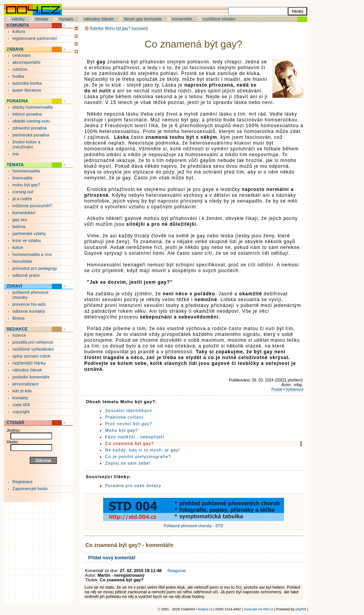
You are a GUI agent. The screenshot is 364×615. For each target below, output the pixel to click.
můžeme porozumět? (32, 206)
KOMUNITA (18, 25)
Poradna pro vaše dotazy (133, 486)
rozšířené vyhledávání (33, 349)
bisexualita (22, 178)
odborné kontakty (29, 311)
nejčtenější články (29, 363)
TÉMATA (15, 165)
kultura (19, 31)
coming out (23, 192)
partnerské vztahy (29, 233)
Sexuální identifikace (129, 411)
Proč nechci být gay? (129, 424)
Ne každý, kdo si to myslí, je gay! (143, 450)
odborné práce (26, 275)
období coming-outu (31, 121)
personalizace (26, 384)
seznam (140, 28)
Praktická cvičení (124, 417)
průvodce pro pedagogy (35, 268)
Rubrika (96, 28)
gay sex (20, 220)
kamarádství (24, 213)
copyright (21, 412)
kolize (18, 247)
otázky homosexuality (33, 107)
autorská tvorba (27, 83)
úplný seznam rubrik (31, 356)
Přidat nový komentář (112, 558)
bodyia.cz (205, 609)
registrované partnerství (35, 38)
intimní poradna (27, 114)
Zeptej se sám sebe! (128, 463)
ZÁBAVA (15, 49)
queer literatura (27, 90)
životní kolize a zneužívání (26, 144)
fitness (19, 318)
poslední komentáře (31, 377)
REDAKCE (17, 329)
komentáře (182, 19)
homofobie (22, 261)
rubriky (18, 19)
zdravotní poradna (30, 128)
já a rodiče (22, 199)
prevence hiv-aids (29, 304)
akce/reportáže (26, 62)
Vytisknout (294, 389)
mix (16, 154)
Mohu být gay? (118, 28)
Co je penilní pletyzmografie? (138, 457)
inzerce (19, 335)
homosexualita (26, 171)
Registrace (23, 482)
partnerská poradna (31, 135)
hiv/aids (66, 19)
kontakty (20, 398)
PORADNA (17, 101)
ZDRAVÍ (14, 286)
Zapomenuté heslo (30, 489)
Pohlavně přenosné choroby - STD (194, 524)
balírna (19, 227)
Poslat (277, 389)
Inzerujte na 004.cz (259, 609)
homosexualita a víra (32, 254)
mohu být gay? (26, 185)
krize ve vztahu (26, 240)
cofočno (20, 69)
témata (42, 19)
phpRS (301, 609)
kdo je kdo (22, 391)
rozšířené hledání (219, 19)
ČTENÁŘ (15, 422)
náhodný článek (99, 19)
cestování (21, 55)
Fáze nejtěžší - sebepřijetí (135, 437)
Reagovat (176, 571)
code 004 (21, 405)
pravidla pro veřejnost (33, 342)
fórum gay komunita (143, 19)
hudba (18, 76)
